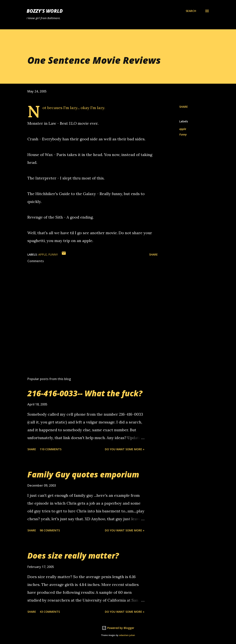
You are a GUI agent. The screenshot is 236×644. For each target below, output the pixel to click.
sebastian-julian (127, 635)
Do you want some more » (125, 449)
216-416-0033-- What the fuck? (85, 393)
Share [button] (184, 107)
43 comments (50, 612)
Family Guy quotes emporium (83, 474)
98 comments (50, 530)
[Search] (191, 11)
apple (183, 129)
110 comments (51, 449)
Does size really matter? (73, 556)
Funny (183, 134)
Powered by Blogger (118, 628)
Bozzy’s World (45, 11)
